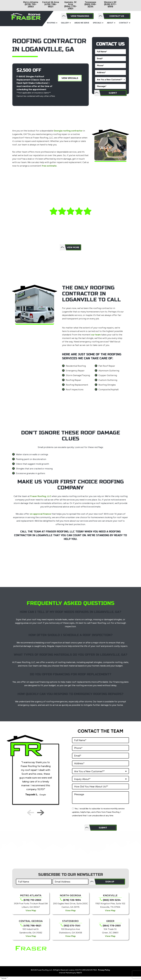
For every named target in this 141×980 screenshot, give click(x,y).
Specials (97, 23)
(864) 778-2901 (70, 7)
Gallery (65, 23)
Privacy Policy (104, 970)
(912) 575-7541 (72, 926)
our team (96, 335)
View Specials (70, 78)
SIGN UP (110, 882)
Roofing (51, 23)
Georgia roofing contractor (68, 131)
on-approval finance (40, 514)
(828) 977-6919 (110, 5)
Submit (113, 93)
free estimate (49, 166)
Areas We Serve (82, 23)
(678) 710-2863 (31, 5)
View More (73, 247)
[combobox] (110, 79)
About (110, 23)
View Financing (80, 16)
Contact (124, 23)
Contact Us (117, 16)
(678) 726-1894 (72, 900)
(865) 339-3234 (90, 5)
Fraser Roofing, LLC (41, 496)
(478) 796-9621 (51, 5)
